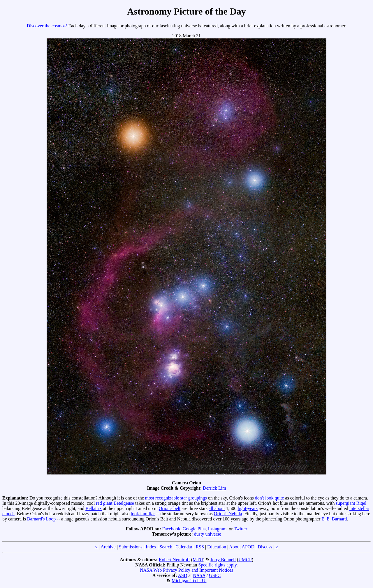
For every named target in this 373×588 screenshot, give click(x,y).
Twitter (240, 529)
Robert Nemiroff (174, 560)
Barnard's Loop (41, 519)
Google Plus (194, 529)
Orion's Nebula (228, 514)
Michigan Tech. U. (189, 581)
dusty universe (208, 534)
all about (217, 508)
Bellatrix (94, 508)
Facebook (171, 529)
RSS (200, 547)
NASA (199, 575)
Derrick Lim (214, 488)
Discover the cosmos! (47, 26)
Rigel (361, 503)
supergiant (345, 503)
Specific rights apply (217, 565)
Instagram (217, 529)
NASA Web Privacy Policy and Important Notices (186, 570)
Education (217, 547)
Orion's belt (170, 508)
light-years (248, 508)
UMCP (245, 560)
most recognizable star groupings (176, 498)
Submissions (131, 547)
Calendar (184, 547)
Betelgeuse (124, 503)
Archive (108, 547)
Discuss (265, 547)
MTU (198, 560)
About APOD (242, 547)
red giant (104, 503)
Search (166, 547)
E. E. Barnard (334, 519)
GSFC (215, 575)
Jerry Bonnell (223, 560)
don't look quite (270, 498)
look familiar (143, 514)
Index (151, 547)
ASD (182, 575)
